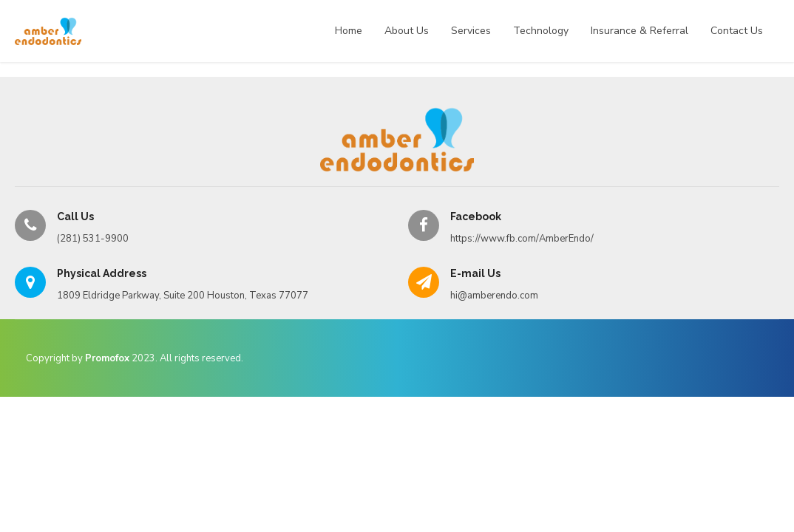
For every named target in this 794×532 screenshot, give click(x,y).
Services (471, 31)
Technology (541, 31)
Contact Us (737, 31)
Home (349, 31)
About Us (407, 31)
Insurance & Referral (639, 31)
